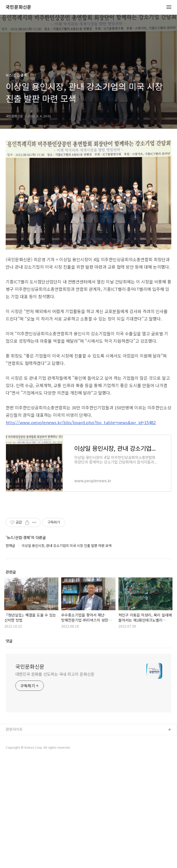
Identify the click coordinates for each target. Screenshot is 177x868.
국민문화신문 (18, 7)
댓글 (9, 749)
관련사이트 (14, 837)
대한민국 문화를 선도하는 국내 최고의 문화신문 (55, 782)
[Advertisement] (88, 194)
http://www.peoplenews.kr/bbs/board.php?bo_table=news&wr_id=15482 (81, 531)
